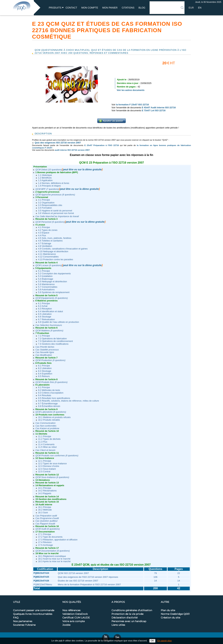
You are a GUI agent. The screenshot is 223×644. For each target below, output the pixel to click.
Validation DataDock (75, 614)
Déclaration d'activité (124, 618)
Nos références (71, 610)
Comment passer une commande (34, 610)
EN (200, 8)
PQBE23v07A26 (41, 581)
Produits (55, 8)
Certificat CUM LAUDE (76, 618)
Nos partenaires (23, 621)
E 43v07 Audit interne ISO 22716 (159, 108)
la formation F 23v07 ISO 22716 (132, 105)
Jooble (66, 625)
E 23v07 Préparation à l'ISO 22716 (102, 145)
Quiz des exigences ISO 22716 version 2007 (58, 143)
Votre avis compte (74, 621)
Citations (128, 8)
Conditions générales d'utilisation (132, 610)
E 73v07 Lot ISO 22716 (154, 110)
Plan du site (168, 610)
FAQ (16, 618)
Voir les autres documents (131, 90)
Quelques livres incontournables (33, 614)
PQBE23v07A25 (41, 577)
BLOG (142, 8)
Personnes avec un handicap (129, 621)
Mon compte (90, 8)
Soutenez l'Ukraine (24, 625)
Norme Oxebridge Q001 (175, 614)
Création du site (170, 618)
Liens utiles (118, 625)
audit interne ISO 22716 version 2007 (72, 150)
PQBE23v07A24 (41, 573)
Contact (71, 8)
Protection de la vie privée (127, 614)
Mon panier (110, 8)
